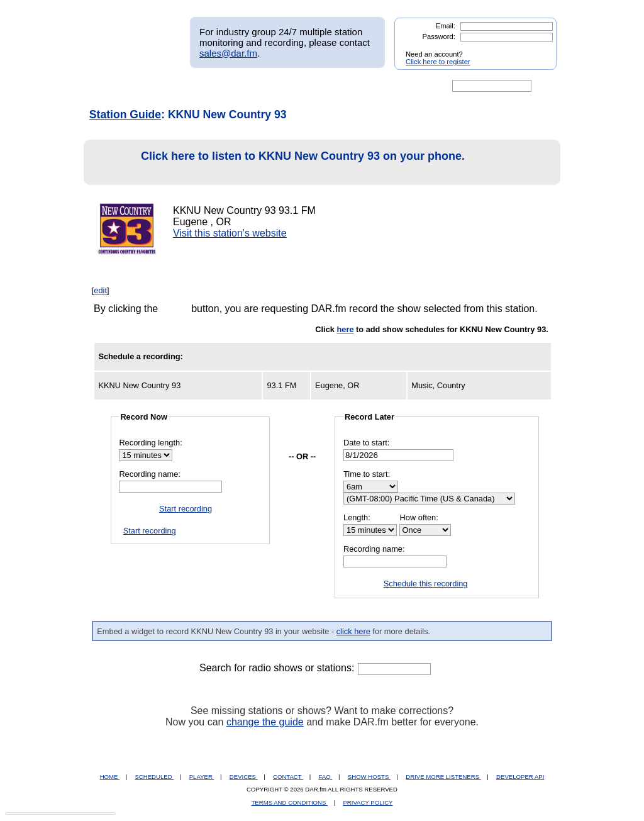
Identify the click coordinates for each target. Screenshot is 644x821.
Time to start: (367, 474)
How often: (419, 517)
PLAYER (202, 777)
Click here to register (438, 62)
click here (353, 631)
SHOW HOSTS (369, 777)
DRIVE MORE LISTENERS (443, 777)
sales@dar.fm (228, 53)
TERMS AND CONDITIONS (290, 802)
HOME (110, 777)
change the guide (265, 722)
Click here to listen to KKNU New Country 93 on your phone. (278, 163)
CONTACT (288, 777)
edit (100, 290)
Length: (357, 517)
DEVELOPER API (520, 777)
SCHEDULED (154, 777)
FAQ (326, 777)
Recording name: (149, 474)
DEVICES (244, 777)
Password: (439, 36)
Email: (446, 26)
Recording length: (150, 443)
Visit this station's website (230, 233)
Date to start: (366, 443)
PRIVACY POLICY (368, 802)
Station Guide (125, 114)
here (345, 329)
